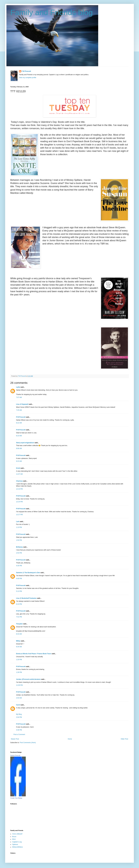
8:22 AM (19, 423)
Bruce (14, 837)
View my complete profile (28, 78)
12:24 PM (19, 502)
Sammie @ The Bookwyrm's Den (28, 573)
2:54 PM (19, 553)
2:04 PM (19, 717)
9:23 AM (19, 461)
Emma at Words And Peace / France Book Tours (34, 654)
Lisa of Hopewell (22, 404)
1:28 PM (19, 672)
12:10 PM (19, 489)
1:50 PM (19, 540)
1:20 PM (19, 660)
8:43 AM (19, 634)
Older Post (124, 739)
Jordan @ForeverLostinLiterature (28, 679)
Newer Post (15, 739)
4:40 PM (19, 579)
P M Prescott (26, 71)
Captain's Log (17, 842)
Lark (18, 522)
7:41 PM (19, 617)
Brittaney (19, 547)
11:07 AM (19, 474)
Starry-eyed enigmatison (25, 443)
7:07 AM (19, 397)
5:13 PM (19, 591)
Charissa (19, 481)
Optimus (15, 844)
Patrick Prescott (15, 755)
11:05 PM (19, 685)
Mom (14, 839)
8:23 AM (19, 436)
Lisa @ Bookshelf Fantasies (26, 598)
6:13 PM (19, 604)
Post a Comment (19, 734)
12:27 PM (19, 515)
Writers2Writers (18, 847)
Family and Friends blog (51, 12)
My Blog (19, 714)
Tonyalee (19, 624)
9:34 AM (19, 647)
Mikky (18, 641)
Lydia (18, 387)
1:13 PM (19, 527)
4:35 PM (19, 566)
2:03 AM (19, 698)
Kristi (18, 468)
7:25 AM (19, 410)
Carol (18, 705)
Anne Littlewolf (17, 834)
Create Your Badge (16, 798)
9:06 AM (19, 448)
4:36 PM (19, 730)
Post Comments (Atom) (28, 743)
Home (70, 739)
